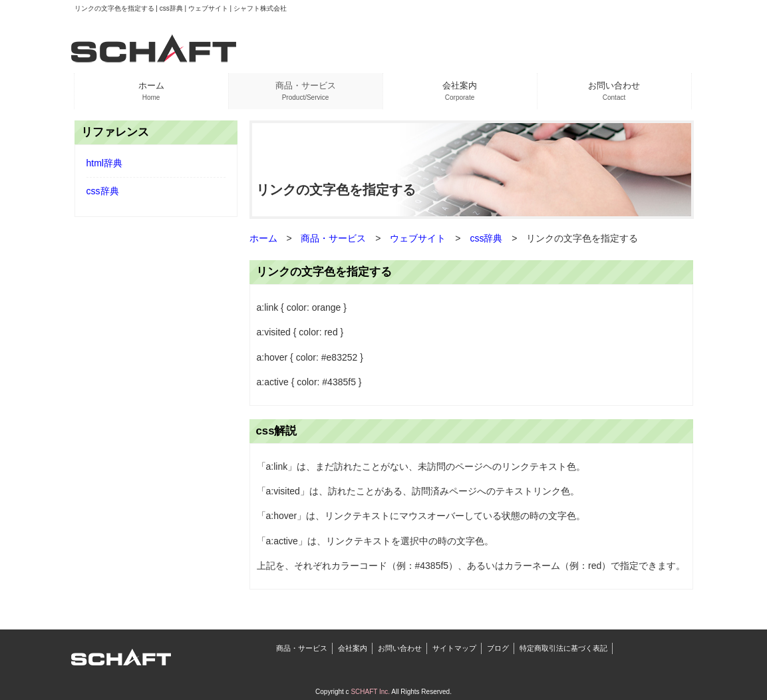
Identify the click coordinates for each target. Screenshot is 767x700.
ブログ (498, 648)
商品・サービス (302, 648)
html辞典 (104, 163)
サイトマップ (454, 648)
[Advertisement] (156, 430)
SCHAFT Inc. (370, 692)
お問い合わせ (400, 648)
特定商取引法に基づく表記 (563, 648)
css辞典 (103, 191)
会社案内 (353, 648)
